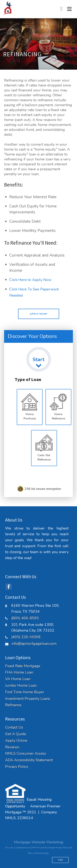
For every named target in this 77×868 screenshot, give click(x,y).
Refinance (13, 705)
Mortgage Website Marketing (39, 842)
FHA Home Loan (19, 672)
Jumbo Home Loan (21, 686)
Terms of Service (35, 853)
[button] (39, 314)
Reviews (12, 747)
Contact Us (14, 727)
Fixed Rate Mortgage (23, 666)
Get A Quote (16, 734)
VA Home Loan (18, 679)
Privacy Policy (17, 767)
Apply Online (16, 741)
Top (60, 860)
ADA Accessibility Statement (29, 760)
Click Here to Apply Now (30, 280)
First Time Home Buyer (25, 692)
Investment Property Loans (28, 699)
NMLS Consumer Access (26, 753)
